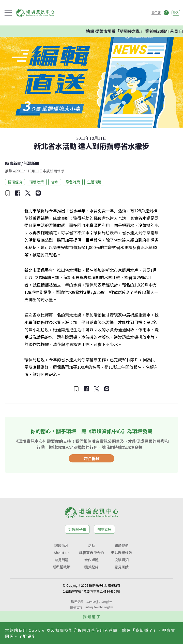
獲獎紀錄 (91, 567)
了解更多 (27, 636)
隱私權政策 (62, 567)
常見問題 (62, 560)
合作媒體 (91, 560)
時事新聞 (13, 163)
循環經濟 (15, 182)
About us (62, 553)
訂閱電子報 (77, 529)
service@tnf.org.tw (99, 601)
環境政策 (37, 182)
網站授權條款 (121, 553)
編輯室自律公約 (91, 553)
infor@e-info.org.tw (99, 607)
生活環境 (94, 182)
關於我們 (121, 545)
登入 (176, 13)
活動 (91, 545)
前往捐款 (91, 458)
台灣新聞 (31, 163)
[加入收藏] (8, 193)
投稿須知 (121, 560)
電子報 (156, 13)
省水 (55, 182)
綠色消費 (73, 182)
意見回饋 (121, 567)
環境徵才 (62, 545)
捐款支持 (104, 529)
